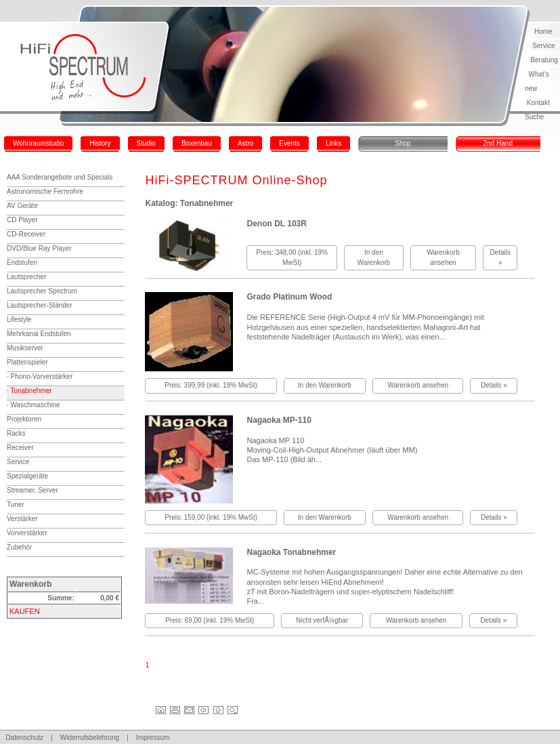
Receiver (20, 448)
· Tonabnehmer (29, 391)
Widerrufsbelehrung (90, 738)
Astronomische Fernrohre (45, 191)
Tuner (16, 504)
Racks (16, 433)
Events (289, 143)
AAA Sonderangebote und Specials (60, 177)
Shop (403, 143)
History (100, 143)
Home (543, 32)
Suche (534, 117)
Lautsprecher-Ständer (40, 305)
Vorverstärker (27, 533)
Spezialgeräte (27, 476)
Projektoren (24, 419)
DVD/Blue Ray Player (39, 248)
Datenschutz (24, 738)
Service (543, 46)
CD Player (22, 220)
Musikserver (25, 348)
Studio (146, 143)
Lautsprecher (26, 277)
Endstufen (22, 263)
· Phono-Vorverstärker (40, 376)
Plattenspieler (27, 362)
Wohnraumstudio (38, 143)
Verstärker (22, 519)
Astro (245, 143)
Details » (494, 385)
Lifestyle (19, 319)
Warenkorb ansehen (418, 385)
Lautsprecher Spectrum (42, 291)
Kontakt (538, 103)
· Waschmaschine (34, 405)
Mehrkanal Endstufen (39, 334)
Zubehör (19, 547)
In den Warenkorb (325, 385)
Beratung (544, 60)
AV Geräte (22, 206)
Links (333, 143)
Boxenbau (197, 143)
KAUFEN (25, 611)
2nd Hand (498, 143)
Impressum (153, 738)
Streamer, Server (33, 490)
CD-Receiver (26, 234)
